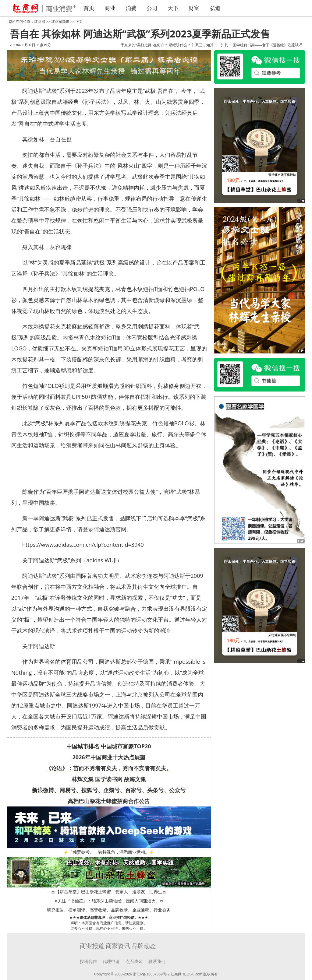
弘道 (215, 8)
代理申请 (111, 962)
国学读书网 (109, 779)
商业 (110, 8)
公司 (152, 8)
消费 (131, 8)
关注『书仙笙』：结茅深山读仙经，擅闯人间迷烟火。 (109, 901)
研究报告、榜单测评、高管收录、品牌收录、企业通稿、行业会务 (109, 910)
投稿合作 (88, 962)
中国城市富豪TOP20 (126, 746)
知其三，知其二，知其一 (212, 45)
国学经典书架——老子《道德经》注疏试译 (268, 45)
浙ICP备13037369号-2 (151, 974)
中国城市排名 (83, 746)
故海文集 (135, 779)
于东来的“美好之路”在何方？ (144, 45)
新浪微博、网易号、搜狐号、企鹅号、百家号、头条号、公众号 (109, 790)
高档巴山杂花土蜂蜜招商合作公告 (109, 801)
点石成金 (134, 962)
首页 (89, 8)
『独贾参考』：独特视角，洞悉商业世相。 (109, 852)
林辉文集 (83, 779)
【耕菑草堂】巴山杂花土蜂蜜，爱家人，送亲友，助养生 (109, 892)
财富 (194, 8)
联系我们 (157, 962)
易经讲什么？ (180, 45)
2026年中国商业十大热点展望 (109, 757)
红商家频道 (60, 22)
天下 (173, 8)
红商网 (40, 22)
